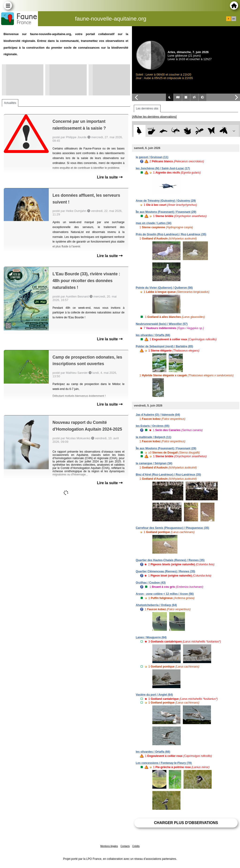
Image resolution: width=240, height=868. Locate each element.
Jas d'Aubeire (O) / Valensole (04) (158, 415)
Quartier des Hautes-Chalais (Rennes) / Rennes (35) (170, 560)
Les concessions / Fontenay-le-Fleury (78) (164, 763)
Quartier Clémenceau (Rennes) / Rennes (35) (165, 571)
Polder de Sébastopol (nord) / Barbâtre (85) (164, 346)
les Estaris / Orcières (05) (152, 426)
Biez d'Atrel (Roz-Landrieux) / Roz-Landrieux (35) (168, 475)
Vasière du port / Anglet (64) (154, 695)
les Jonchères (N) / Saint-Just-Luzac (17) (163, 168)
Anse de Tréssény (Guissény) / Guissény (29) (166, 201)
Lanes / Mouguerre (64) (151, 637)
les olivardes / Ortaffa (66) (153, 335)
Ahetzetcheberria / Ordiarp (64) (156, 605)
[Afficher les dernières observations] (154, 117)
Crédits (136, 846)
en (234, 19)
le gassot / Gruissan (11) (152, 157)
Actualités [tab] (10, 103)
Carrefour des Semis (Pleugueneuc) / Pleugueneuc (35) (172, 528)
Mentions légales (109, 846)
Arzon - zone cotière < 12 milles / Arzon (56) (165, 594)
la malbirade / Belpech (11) (153, 437)
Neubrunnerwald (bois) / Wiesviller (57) (162, 324)
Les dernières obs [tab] (147, 109)
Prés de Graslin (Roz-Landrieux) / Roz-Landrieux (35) (171, 234)
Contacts (125, 846)
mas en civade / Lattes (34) (154, 223)
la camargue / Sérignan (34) (154, 463)
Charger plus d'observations (186, 823)
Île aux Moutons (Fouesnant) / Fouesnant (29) (166, 212)
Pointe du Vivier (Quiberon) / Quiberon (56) (164, 288)
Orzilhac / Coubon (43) (151, 583)
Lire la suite (110, 177)
